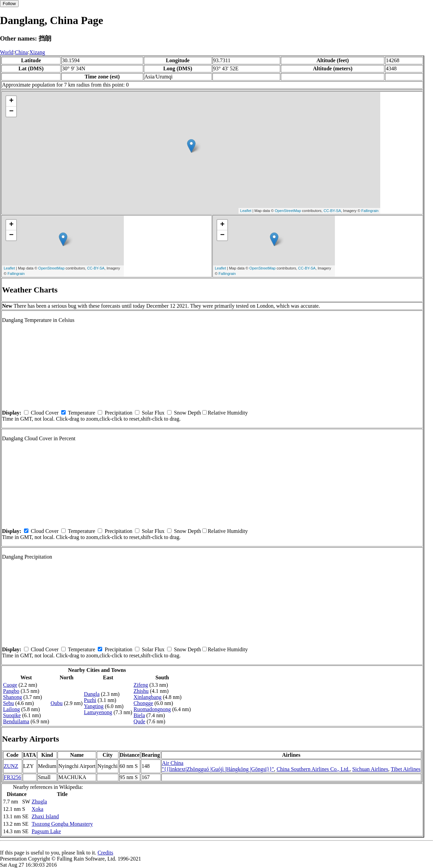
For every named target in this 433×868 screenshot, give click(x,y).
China (21, 52)
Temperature (82, 413)
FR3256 (13, 777)
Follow (9, 4)
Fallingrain (370, 211)
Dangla (92, 694)
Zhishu (141, 691)
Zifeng (141, 685)
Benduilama (16, 721)
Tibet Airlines (406, 769)
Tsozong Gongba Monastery (62, 824)
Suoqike (12, 715)
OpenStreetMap (288, 211)
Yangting (94, 706)
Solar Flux (153, 413)
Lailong (12, 709)
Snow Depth (187, 413)
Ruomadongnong (152, 709)
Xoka (37, 809)
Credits (105, 853)
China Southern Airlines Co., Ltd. (313, 769)
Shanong (13, 697)
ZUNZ (11, 766)
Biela (139, 715)
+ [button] (11, 101)
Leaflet (246, 211)
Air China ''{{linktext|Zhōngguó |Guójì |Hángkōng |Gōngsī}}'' (218, 766)
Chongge (143, 703)
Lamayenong (98, 712)
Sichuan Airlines (370, 769)
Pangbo (11, 691)
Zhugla (39, 802)
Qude (140, 721)
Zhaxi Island (45, 816)
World (7, 52)
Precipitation (118, 413)
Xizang (37, 52)
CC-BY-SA (332, 211)
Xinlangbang (148, 697)
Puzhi (90, 700)
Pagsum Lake (46, 831)
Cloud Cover (45, 413)
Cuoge (10, 685)
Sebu (8, 703)
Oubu (56, 703)
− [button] (11, 112)
